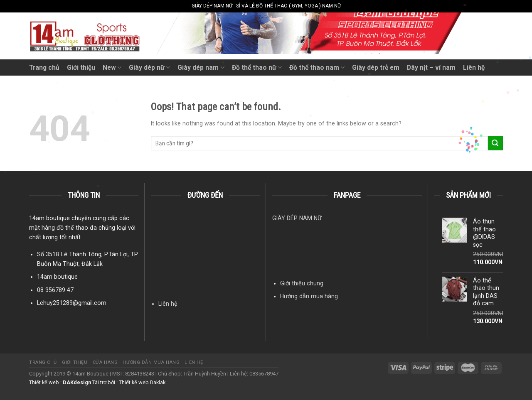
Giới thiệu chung (302, 283)
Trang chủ (44, 67)
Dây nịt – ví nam (431, 67)
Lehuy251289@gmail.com (72, 303)
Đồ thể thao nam (317, 67)
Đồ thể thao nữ (257, 67)
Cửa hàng (105, 362)
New (112, 67)
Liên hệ (474, 67)
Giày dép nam (201, 67)
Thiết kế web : (45, 382)
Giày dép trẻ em (376, 67)
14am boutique (57, 277)
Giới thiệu (81, 67)
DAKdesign (77, 382)
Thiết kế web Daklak (142, 382)
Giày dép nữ (149, 67)
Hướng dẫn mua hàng (309, 296)
